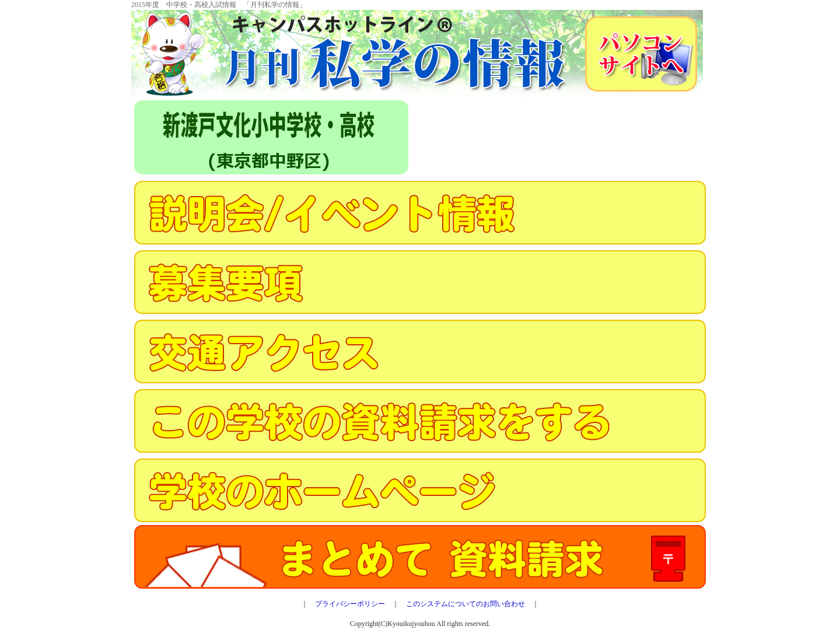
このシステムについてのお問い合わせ (466, 604)
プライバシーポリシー (350, 604)
